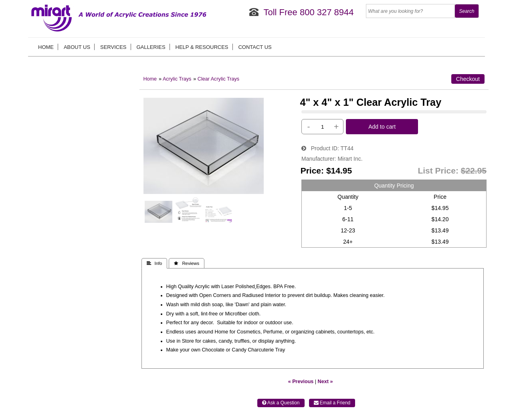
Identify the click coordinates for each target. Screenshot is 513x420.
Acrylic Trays (177, 79)
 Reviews (187, 263)
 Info (155, 263)
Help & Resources (202, 47)
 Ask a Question (281, 403)
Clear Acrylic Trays (218, 79)
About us (77, 47)
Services (113, 47)
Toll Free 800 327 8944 (308, 12)
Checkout (468, 79)
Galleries (151, 47)
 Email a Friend (332, 403)
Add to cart (382, 127)
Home (46, 47)
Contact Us (255, 47)
